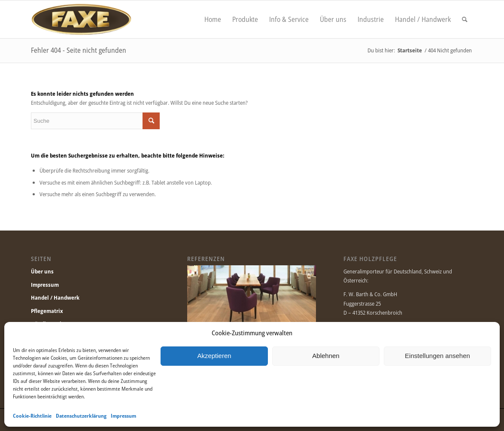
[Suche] (465, 19)
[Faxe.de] (81, 19)
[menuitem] (213, 19)
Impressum (123, 416)
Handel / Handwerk (55, 297)
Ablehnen (326, 356)
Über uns (42, 271)
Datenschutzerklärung (81, 416)
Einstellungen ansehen (437, 356)
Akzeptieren (214, 356)
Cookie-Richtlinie (32, 416)
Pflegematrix (47, 311)
